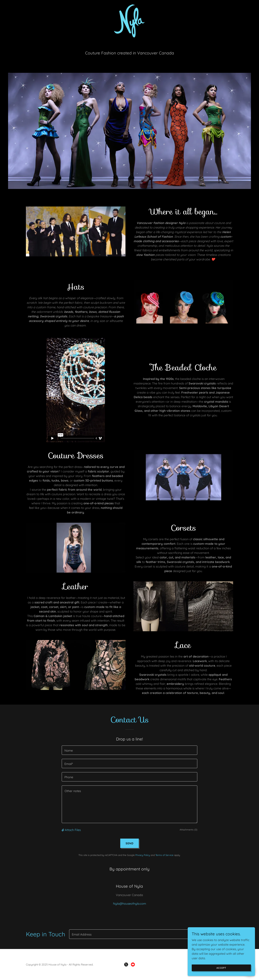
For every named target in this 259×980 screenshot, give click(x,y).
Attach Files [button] (73, 830)
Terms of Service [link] (164, 855)
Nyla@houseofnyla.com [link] (129, 904)
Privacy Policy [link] (143, 855)
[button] (63, 830)
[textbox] (129, 750)
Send (130, 843)
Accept (221, 968)
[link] (129, 21)
